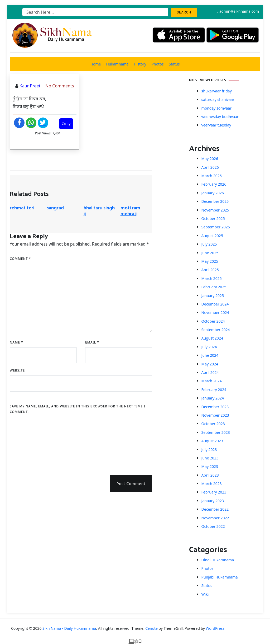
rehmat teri (22, 208)
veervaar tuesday (216, 125)
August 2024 (212, 338)
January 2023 (213, 501)
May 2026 (210, 159)
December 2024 (215, 304)
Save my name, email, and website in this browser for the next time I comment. (78, 409)
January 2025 (213, 296)
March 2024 (212, 381)
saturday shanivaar (218, 99)
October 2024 (213, 321)
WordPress (215, 628)
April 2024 (210, 372)
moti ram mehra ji (130, 211)
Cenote (151, 628)
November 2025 (215, 210)
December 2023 (215, 407)
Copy (66, 124)
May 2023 (210, 466)
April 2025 (210, 270)
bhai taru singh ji (99, 211)
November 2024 (215, 312)
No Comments (60, 86)
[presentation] (31, 443)
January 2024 (213, 398)
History (140, 64)
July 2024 (209, 347)
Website (17, 370)
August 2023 (212, 441)
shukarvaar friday (217, 91)
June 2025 (210, 253)
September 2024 (216, 330)
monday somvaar (216, 108)
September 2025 (216, 227)
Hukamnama (117, 64)
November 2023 (215, 415)
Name (16, 342)
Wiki (205, 594)
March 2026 (212, 176)
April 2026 (210, 167)
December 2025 (215, 201)
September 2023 (216, 432)
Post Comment (131, 484)
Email (92, 342)
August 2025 (212, 236)
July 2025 (209, 244)
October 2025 (213, 218)
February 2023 (214, 492)
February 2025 (214, 287)
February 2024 (214, 390)
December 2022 (215, 509)
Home (96, 64)
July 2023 (209, 450)
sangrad (55, 208)
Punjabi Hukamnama (220, 577)
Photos (158, 64)
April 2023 (210, 475)
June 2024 (210, 355)
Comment (20, 259)
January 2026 (213, 193)
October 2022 (213, 526)
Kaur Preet (30, 86)
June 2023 (210, 458)
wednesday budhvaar (220, 117)
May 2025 (210, 261)
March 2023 (212, 484)
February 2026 (214, 184)
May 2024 (210, 364)
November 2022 (215, 518)
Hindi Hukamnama (218, 560)
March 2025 (212, 278)
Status (174, 64)
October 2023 (213, 424)
